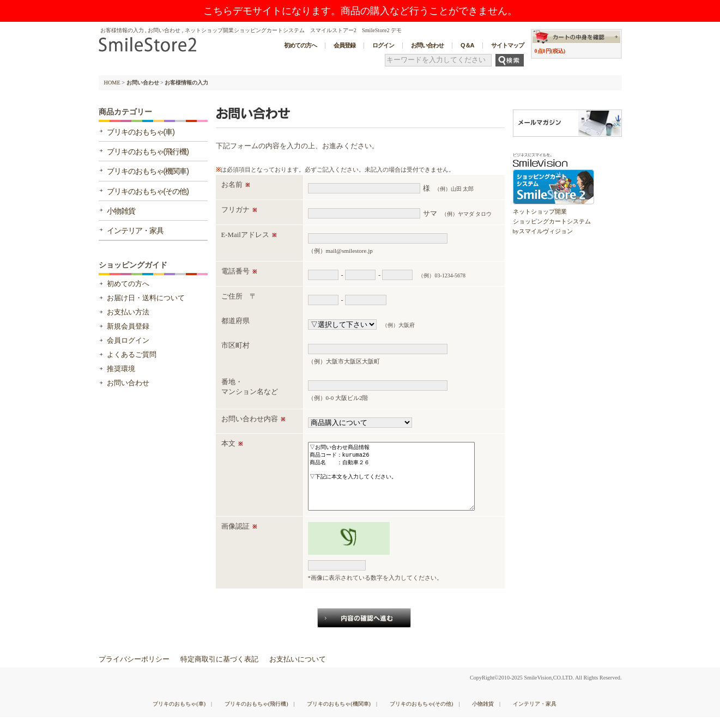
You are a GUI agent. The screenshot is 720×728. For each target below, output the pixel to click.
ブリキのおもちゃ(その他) (148, 191)
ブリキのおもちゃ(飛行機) (148, 151)
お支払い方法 (128, 312)
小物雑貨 (121, 211)
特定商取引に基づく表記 (219, 670)
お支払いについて (298, 670)
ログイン (383, 45)
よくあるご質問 (132, 355)
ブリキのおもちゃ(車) (141, 132)
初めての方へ (300, 45)
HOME (112, 83)
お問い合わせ (427, 45)
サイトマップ (507, 45)
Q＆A (467, 45)
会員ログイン (128, 341)
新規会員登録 (128, 326)
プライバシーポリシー (134, 670)
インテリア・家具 (135, 230)
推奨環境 (121, 369)
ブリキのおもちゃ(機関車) (148, 171)
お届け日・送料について (146, 298)
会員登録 (344, 45)
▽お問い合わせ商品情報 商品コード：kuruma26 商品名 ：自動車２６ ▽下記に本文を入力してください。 (391, 482)
